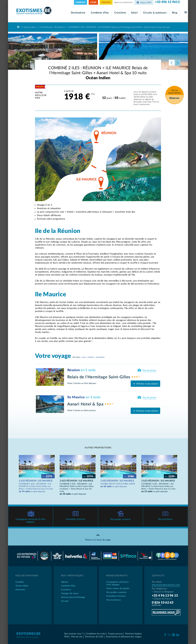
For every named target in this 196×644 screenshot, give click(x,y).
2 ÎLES (93, 2)
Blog (175, 13)
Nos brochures (165, 519)
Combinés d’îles (100, 13)
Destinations (78, 13)
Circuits (65, 601)
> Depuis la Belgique (163, 592)
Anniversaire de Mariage (73, 597)
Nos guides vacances (121, 519)
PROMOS (106, 2)
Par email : (157, 582)
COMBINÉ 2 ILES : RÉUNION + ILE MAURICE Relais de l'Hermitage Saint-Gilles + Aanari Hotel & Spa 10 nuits (119, 27)
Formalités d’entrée (75, 519)
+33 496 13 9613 (167, 2)
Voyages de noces (70, 594)
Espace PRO (144, 2)
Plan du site (77, 637)
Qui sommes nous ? (74, 634)
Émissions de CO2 (94, 637)
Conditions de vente (96, 634)
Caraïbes (20, 582)
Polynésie (20, 590)
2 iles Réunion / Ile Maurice (52, 27)
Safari (134, 13)
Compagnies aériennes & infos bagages (31, 521)
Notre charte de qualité (118, 589)
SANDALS (80, 2)
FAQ (66, 637)
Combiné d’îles (68, 586)
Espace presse (115, 634)
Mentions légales (133, 634)
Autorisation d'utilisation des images (124, 637)
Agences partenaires (123, 2)
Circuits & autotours (155, 13)
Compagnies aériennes (121, 584)
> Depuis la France (162, 599)
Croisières (120, 13)
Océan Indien (30, 27)
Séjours (65, 582)
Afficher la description (145, 384)
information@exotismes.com (166, 585)
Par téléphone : (160, 589)
